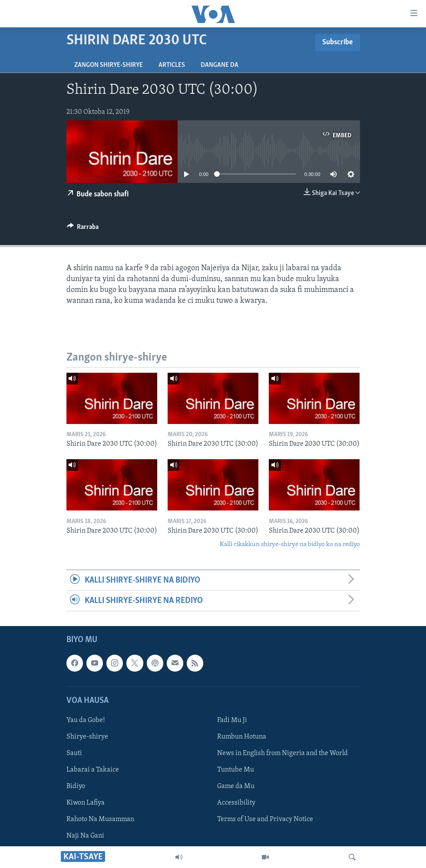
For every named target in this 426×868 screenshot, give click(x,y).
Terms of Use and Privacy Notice (265, 820)
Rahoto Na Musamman (100, 820)
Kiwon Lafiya (86, 803)
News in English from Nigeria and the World (282, 753)
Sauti (74, 753)
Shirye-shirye (87, 737)
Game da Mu (236, 786)
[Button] (83, 229)
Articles (172, 65)
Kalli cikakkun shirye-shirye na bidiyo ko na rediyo (290, 545)
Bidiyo (76, 786)
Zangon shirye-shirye (109, 65)
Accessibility (236, 803)
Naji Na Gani (85, 836)
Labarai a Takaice (93, 770)
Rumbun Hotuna (242, 737)
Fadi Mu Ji (232, 720)
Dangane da (220, 65)
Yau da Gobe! (86, 720)
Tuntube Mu (236, 770)
